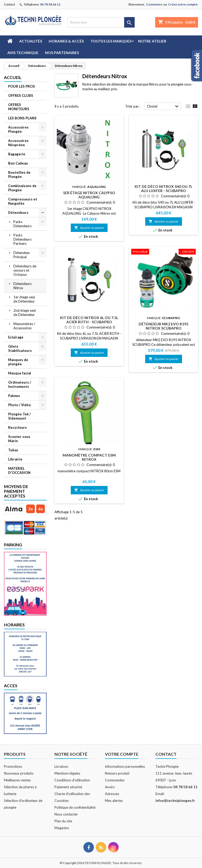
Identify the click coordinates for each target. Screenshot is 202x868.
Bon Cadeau (18, 163)
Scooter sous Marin (19, 439)
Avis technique (23, 53)
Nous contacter (66, 814)
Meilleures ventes (17, 780)
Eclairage (16, 337)
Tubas (13, 450)
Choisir (163, 107)
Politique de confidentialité (75, 807)
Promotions (13, 766)
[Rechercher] (101, 22)
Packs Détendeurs (22, 224)
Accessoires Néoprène (18, 143)
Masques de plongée (18, 362)
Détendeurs (18, 213)
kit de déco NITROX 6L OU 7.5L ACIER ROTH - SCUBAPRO (89, 320)
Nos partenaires (62, 53)
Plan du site (63, 821)
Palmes (14, 396)
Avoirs (110, 787)
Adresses (112, 794)
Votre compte (122, 754)
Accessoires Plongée (18, 129)
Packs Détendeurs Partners (22, 239)
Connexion (154, 4)
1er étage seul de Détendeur (24, 299)
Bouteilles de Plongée (19, 174)
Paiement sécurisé (68, 787)
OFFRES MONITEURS (19, 107)
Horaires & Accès (66, 41)
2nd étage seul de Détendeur (25, 313)
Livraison (61, 766)
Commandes (115, 780)
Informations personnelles (125, 766)
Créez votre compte (183, 4)
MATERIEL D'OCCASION (19, 470)
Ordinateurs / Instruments (20, 384)
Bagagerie (17, 154)
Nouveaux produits (19, 773)
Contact (9, 4)
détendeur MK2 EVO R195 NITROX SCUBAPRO (163, 326)
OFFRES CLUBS (21, 96)
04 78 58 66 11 (50, 4)
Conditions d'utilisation (72, 780)
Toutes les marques (111, 41)
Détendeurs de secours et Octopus (25, 270)
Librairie (15, 459)
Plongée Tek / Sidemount (19, 416)
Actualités (31, 41)
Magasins (62, 828)
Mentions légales (67, 773)
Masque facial (20, 373)
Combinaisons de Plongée (22, 188)
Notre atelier (152, 41)
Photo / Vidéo (19, 405)
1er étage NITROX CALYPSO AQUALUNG (89, 195)
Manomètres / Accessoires (24, 326)
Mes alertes (114, 801)
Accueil (13, 77)
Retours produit (117, 773)
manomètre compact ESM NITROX (89, 457)
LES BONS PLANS (22, 118)
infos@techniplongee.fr (175, 801)
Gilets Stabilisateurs (20, 348)
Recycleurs (17, 427)
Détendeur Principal (22, 255)
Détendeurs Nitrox (22, 286)
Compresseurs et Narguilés (23, 201)
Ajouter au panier (89, 228)
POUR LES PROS (22, 86)
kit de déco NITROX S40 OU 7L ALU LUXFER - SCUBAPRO (163, 189)
